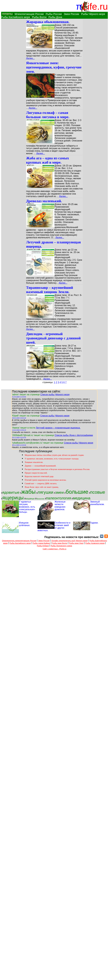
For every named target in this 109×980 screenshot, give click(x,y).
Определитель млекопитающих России (19, 541)
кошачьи (30, 499)
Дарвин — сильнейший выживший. (40, 466)
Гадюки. (94, 523)
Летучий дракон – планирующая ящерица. (58, 428)
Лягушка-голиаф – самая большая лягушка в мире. (48, 115)
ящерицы (13, 498)
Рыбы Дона (55, 17)
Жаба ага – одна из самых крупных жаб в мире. (48, 160)
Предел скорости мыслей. (36, 473)
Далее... (30, 58)
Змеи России (71, 14)
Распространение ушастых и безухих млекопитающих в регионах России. (57, 469)
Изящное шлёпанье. (24, 524)
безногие (40, 499)
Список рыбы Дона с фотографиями (74, 435)
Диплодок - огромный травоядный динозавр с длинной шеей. (53, 338)
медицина (82, 498)
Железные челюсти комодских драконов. (60, 506)
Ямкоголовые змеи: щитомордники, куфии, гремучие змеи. (54, 67)
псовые (98, 492)
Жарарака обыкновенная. (48, 22)
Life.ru (95, 6)
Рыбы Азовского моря (95, 543)
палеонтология (59, 498)
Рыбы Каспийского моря (16, 17)
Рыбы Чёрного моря (93, 14)
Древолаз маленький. (44, 201)
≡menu (7, 14)
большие (77, 492)
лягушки (45, 492)
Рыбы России (54, 14)
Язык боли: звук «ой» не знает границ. (42, 487)
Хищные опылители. (34, 462)
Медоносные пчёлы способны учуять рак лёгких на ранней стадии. (54, 455)
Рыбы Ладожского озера (61, 546)
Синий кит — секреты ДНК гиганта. (41, 483)
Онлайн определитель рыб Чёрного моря (69, 541)
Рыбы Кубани (43, 546)
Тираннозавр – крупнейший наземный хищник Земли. (50, 290)
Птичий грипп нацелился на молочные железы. (46, 480)
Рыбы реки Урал (76, 543)
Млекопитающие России (29, 14)
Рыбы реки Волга (60, 543)
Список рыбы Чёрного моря (55, 395)
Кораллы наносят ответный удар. (39, 476)
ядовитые (11, 492)
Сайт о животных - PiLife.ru (54, 549)
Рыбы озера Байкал (41, 543)
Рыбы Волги (39, 17)
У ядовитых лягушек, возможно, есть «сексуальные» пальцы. (52, 459)
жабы (28, 492)
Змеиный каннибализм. (97, 503)
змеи (59, 492)
